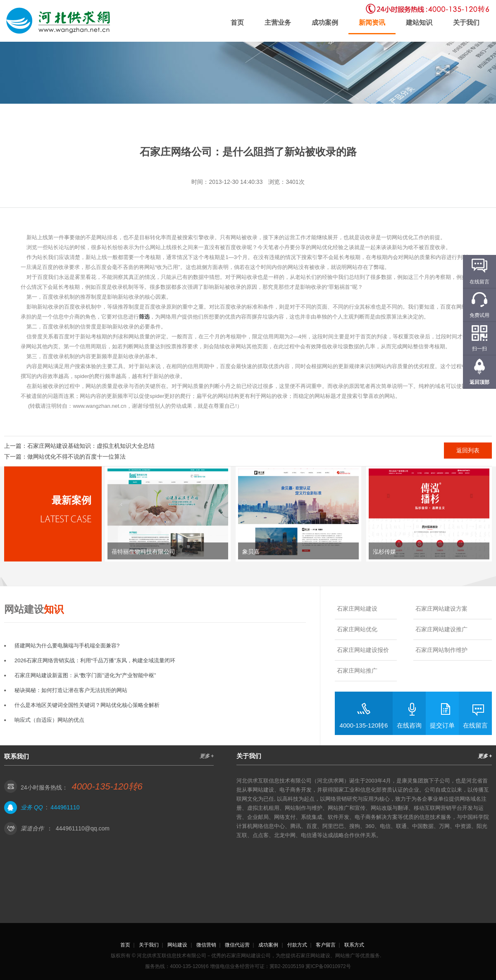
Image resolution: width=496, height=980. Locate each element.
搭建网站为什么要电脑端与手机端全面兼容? (67, 646)
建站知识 (419, 23)
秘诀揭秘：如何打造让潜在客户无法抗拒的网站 (71, 690)
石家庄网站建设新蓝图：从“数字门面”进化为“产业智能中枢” (85, 675)
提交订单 (442, 725)
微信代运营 (237, 945)
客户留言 (326, 945)
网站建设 (177, 945)
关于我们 (466, 23)
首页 (237, 23)
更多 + (207, 756)
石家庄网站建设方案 (441, 609)
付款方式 (297, 945)
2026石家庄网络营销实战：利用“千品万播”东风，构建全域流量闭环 (95, 660)
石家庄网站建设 (357, 609)
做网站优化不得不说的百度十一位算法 (76, 457)
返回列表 (468, 450)
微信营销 (206, 945)
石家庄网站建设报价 (363, 650)
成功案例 (325, 23)
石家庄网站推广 (357, 671)
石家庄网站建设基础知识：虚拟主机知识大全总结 (91, 446)
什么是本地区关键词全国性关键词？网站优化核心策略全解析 (87, 705)
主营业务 (278, 23)
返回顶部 (479, 382)
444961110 (65, 807)
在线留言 (475, 725)
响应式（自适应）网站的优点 (49, 720)
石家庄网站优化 (357, 629)
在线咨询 (409, 725)
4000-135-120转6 (364, 725)
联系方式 (354, 945)
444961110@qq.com (83, 828)
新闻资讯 (372, 23)
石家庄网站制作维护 (441, 650)
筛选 (144, 317)
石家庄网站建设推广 (441, 629)
